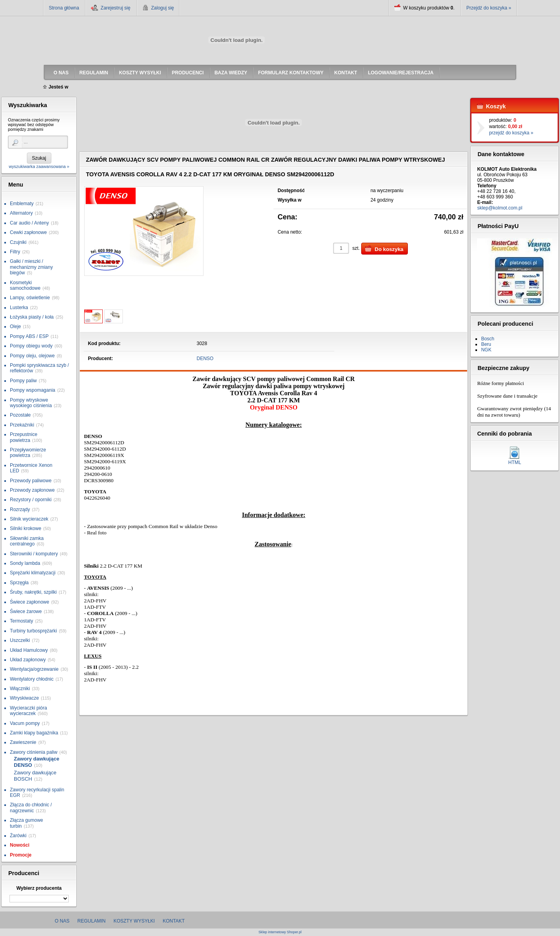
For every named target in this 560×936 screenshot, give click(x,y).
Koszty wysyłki (134, 921)
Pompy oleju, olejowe (32, 356)
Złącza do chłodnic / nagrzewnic (31, 808)
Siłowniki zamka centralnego (27, 541)
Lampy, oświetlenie (30, 298)
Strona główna (64, 8)
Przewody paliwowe (31, 481)
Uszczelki (20, 640)
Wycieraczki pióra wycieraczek (28, 711)
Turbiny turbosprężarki (33, 631)
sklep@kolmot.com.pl (500, 208)
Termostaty (22, 621)
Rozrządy (20, 510)
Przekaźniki (22, 425)
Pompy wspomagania (33, 390)
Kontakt (174, 921)
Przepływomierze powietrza (28, 453)
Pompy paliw (23, 381)
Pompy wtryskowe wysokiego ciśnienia (31, 403)
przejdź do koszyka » (511, 133)
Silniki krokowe (25, 528)
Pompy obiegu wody (31, 346)
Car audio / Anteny (29, 223)
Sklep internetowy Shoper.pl (280, 932)
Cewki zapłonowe (28, 232)
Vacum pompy (25, 723)
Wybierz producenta (39, 888)
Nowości (20, 845)
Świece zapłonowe (29, 602)
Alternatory (21, 213)
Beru (486, 344)
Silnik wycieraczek (29, 519)
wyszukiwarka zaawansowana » (39, 166)
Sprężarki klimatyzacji (33, 573)
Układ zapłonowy (28, 660)
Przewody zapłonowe (32, 490)
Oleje (15, 326)
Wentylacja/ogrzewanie (34, 669)
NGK (486, 350)
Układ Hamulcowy (29, 650)
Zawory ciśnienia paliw (34, 752)
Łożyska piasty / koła (32, 317)
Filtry (15, 252)
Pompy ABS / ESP (29, 336)
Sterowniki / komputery (34, 554)
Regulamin (91, 921)
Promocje (21, 855)
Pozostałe (20, 415)
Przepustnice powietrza (24, 437)
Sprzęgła (19, 583)
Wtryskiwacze (24, 698)
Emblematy (22, 204)
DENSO (205, 359)
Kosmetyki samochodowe (25, 285)
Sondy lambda (25, 563)
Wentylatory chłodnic (32, 679)
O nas (62, 921)
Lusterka (19, 308)
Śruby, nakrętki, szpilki (33, 592)
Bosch (487, 339)
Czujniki (18, 242)
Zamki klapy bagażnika (34, 733)
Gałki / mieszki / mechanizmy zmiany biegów (31, 267)
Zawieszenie (23, 742)
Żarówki (18, 836)
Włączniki (20, 689)
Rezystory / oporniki (31, 500)
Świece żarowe (26, 611)
